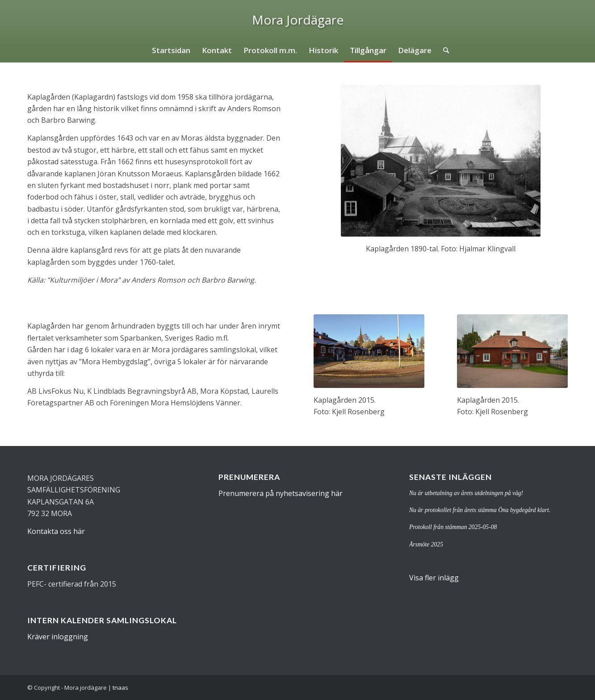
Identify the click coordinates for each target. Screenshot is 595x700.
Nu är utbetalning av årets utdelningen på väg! (466, 493)
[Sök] (443, 50)
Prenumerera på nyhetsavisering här (281, 493)
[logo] (298, 20)
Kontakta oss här (56, 531)
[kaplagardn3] (369, 351)
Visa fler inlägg (434, 578)
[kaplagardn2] (512, 351)
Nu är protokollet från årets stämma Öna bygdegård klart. (480, 510)
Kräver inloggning (58, 637)
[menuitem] (171, 50)
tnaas (120, 687)
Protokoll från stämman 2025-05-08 (453, 527)
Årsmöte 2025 (426, 544)
